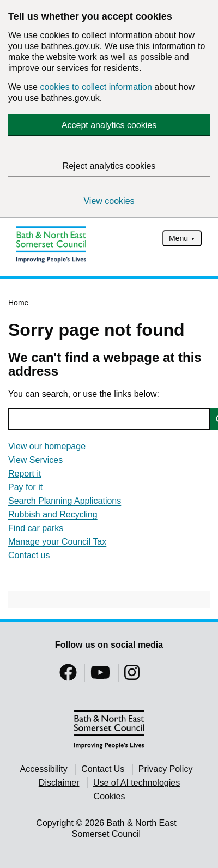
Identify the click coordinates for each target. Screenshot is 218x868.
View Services (35, 460)
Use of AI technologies (137, 783)
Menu (178, 238)
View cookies (109, 201)
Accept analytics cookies (109, 125)
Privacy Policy (166, 769)
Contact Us (103, 769)
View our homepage (47, 446)
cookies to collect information (96, 87)
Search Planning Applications (65, 501)
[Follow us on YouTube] (100, 676)
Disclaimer (59, 783)
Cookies (110, 796)
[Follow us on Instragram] (132, 676)
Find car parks (36, 528)
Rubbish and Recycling (53, 514)
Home (18, 303)
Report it (25, 474)
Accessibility (44, 769)
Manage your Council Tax (57, 542)
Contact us (29, 555)
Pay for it (25, 487)
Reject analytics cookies (109, 166)
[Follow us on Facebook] (68, 676)
